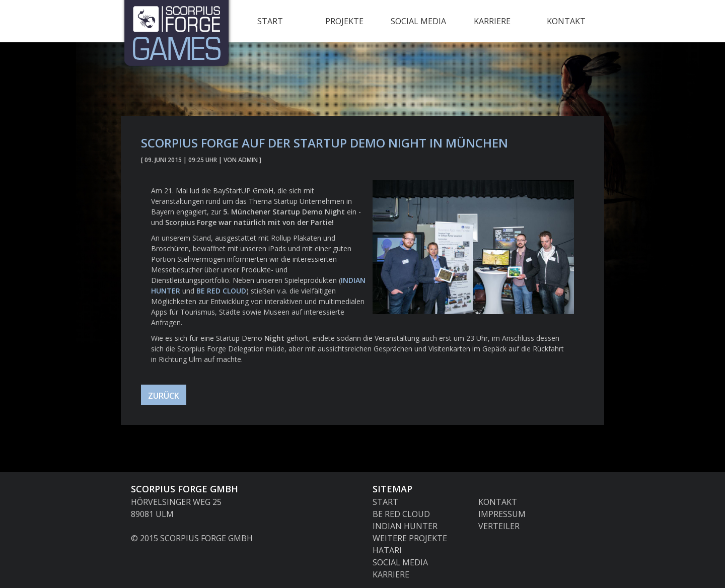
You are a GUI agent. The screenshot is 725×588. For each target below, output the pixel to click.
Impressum (502, 514)
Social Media (418, 21)
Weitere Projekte (410, 538)
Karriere (492, 21)
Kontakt (566, 21)
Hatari (387, 550)
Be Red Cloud (221, 291)
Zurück (164, 396)
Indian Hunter (405, 526)
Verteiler (499, 526)
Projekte (344, 21)
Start (270, 21)
